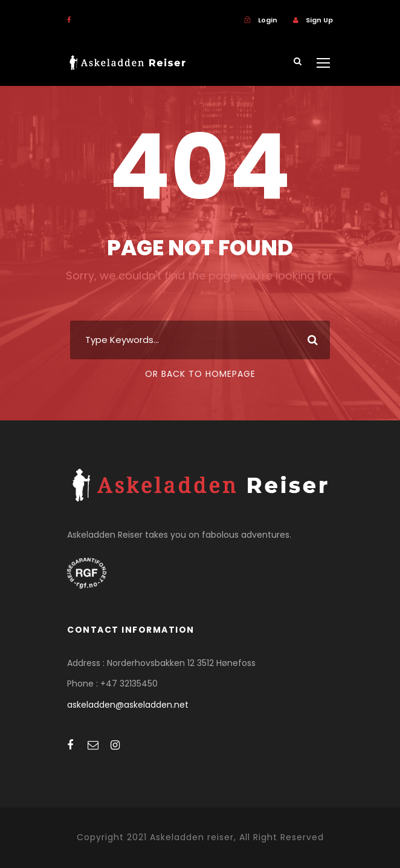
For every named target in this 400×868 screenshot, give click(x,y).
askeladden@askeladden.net (128, 705)
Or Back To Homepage (200, 374)
